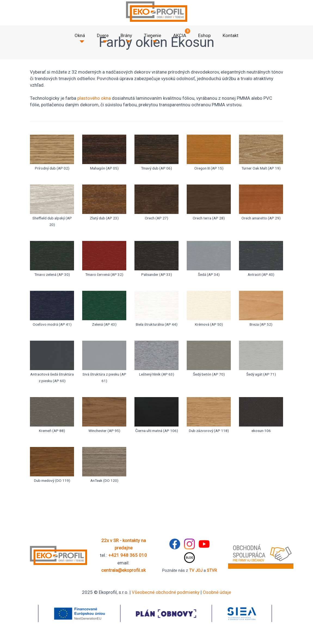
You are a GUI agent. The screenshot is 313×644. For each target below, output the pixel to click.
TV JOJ (196, 570)
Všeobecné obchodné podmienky (166, 592)
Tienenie (153, 35)
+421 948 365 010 (128, 555)
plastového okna (94, 98)
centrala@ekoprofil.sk (123, 570)
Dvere (103, 35)
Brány (126, 35)
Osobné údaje (217, 592)
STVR (212, 570)
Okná (80, 35)
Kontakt (231, 35)
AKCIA (180, 35)
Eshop (204, 35)
